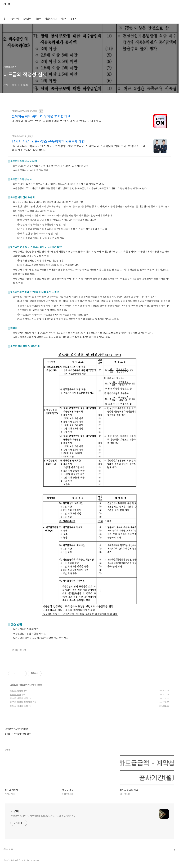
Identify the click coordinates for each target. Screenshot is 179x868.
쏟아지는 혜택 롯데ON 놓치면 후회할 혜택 (41, 116)
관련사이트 (8, 849)
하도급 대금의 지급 (19, 698)
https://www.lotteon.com (25, 111)
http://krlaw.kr (19, 136)
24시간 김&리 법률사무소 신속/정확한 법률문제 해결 (48, 141)
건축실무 (27, 19)
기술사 (38, 19)
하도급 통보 (15, 695)
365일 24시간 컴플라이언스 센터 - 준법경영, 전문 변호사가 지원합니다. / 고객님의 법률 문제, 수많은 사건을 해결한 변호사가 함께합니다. (78, 148)
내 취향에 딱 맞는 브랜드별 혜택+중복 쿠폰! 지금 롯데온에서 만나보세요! (57, 121)
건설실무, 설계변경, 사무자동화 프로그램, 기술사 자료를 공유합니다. (43, 816)
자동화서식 (14, 19)
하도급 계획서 (17, 691)
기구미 (7, 4)
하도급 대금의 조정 (19, 706)
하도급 (23, 685)
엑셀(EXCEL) (51, 19)
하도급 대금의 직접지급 (21, 702)
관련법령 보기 (20, 650)
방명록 (73, 19)
